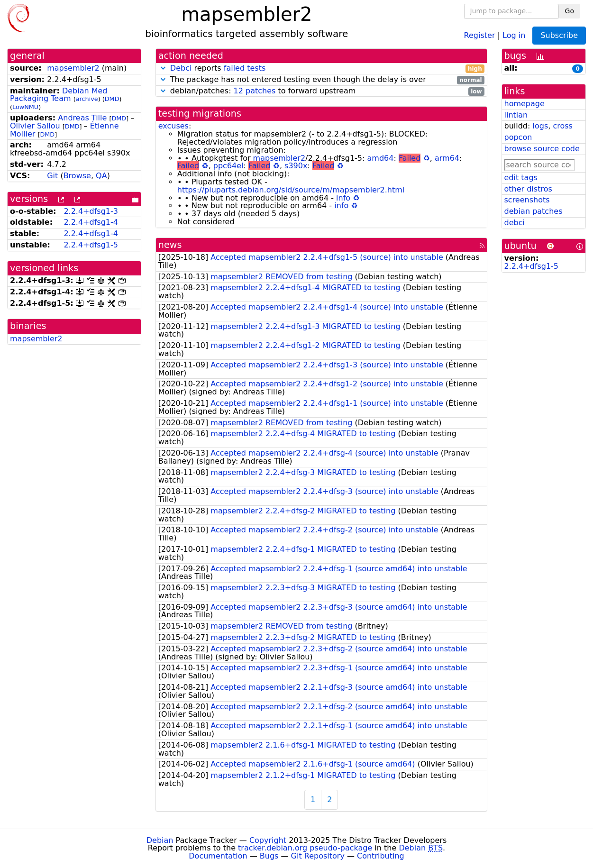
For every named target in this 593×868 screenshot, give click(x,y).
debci (515, 223)
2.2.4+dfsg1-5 (91, 245)
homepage (525, 104)
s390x (296, 166)
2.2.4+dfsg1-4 (91, 222)
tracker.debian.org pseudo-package (305, 848)
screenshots (527, 200)
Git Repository (318, 856)
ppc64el (228, 166)
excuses (173, 126)
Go (570, 11)
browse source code (542, 149)
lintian (516, 115)
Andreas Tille (82, 118)
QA (101, 176)
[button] (163, 68)
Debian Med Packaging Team (59, 95)
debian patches (534, 211)
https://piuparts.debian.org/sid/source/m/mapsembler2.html (291, 190)
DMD (112, 99)
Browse (77, 176)
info (343, 198)
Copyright (268, 840)
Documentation (218, 856)
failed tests (245, 68)
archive (87, 99)
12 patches (255, 91)
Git (52, 176)
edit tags (521, 178)
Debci (181, 68)
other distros (528, 189)
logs (540, 126)
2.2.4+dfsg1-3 (91, 211)
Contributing (381, 856)
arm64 (447, 158)
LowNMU (25, 107)
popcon (518, 137)
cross (562, 126)
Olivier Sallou (35, 126)
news (170, 245)
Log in (514, 35)
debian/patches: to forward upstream (321, 91)
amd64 (381, 158)
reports (321, 69)
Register (480, 35)
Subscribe (559, 35)
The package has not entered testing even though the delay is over (321, 80)
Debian (160, 840)
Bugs (269, 856)
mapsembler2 (73, 68)
